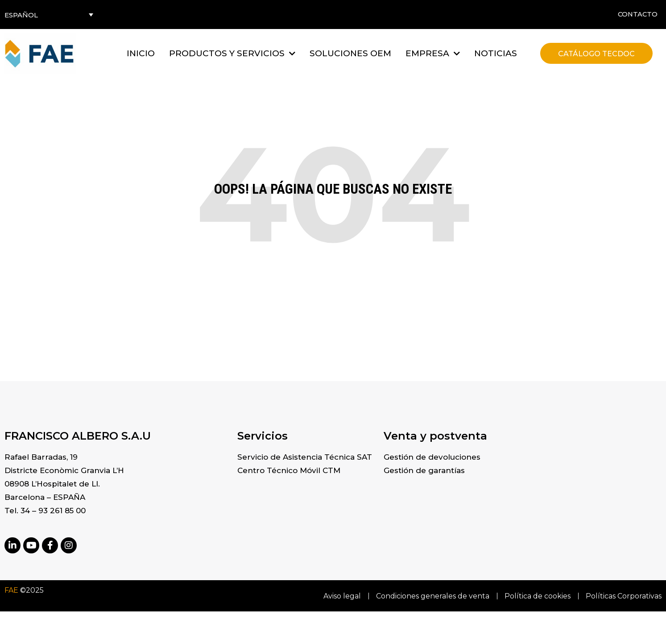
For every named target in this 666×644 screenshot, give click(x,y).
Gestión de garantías (424, 470)
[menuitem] (49, 15)
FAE (11, 590)
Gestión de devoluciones (432, 457)
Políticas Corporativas (624, 596)
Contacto (637, 15)
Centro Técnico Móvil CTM (289, 470)
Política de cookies (537, 596)
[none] (49, 15)
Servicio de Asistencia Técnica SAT (305, 457)
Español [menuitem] (21, 15)
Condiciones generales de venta (431, 596)
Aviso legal (339, 596)
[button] (232, 53)
